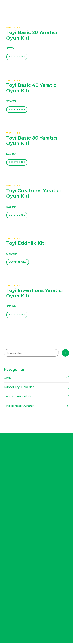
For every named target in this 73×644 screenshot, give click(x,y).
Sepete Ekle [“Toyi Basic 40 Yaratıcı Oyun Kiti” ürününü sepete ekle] (17, 110)
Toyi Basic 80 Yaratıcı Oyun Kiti (32, 141)
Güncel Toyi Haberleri (19, 388)
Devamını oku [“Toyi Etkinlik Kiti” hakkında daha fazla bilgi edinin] (18, 263)
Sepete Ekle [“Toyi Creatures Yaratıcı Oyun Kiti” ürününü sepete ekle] (17, 216)
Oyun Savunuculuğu (18, 398)
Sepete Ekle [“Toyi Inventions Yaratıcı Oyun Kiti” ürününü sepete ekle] (17, 316)
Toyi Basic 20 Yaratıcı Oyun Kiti (32, 35)
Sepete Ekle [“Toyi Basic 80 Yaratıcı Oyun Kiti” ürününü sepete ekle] (17, 163)
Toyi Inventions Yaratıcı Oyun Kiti (35, 294)
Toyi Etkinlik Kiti (26, 244)
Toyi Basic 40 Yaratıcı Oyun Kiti (32, 88)
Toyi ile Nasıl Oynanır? (20, 407)
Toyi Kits (13, 28)
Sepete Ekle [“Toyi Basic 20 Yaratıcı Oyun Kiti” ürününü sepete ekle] (17, 57)
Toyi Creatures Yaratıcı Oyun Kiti (33, 194)
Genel (8, 379)
